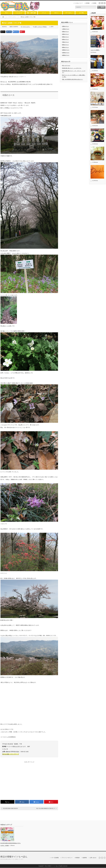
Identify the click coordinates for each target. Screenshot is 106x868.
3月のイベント (65, 32)
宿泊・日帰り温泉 (31, 13)
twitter (102, 3)
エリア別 (81, 13)
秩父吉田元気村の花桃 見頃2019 (11, 808)
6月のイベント (65, 39)
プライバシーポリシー (67, 858)
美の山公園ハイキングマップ (11, 754)
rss (100, 3)
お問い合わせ (93, 858)
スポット (56, 13)
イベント (44, 13)
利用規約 (77, 858)
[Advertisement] (29, 780)
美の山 (45, 27)
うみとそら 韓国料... (95, 50)
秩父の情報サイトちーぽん (14, 857)
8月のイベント (65, 45)
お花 (35, 27)
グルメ (6, 13)
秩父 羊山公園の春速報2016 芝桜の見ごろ (46, 808)
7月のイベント (65, 42)
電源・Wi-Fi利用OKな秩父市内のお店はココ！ (73, 79)
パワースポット (69, 13)
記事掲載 (87, 3)
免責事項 (85, 858)
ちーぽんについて (79, 3)
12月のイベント (66, 55)
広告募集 (94, 3)
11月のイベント (66, 53)
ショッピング (19, 13)
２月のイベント (66, 29)
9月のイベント (65, 47)
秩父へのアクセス (66, 65)
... (91, 32)
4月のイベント (65, 34)
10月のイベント (66, 50)
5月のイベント (65, 37)
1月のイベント (65, 26)
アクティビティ (26, 27)
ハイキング (40, 27)
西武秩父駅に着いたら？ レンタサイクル (72, 68)
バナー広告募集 (55, 858)
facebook (105, 3)
